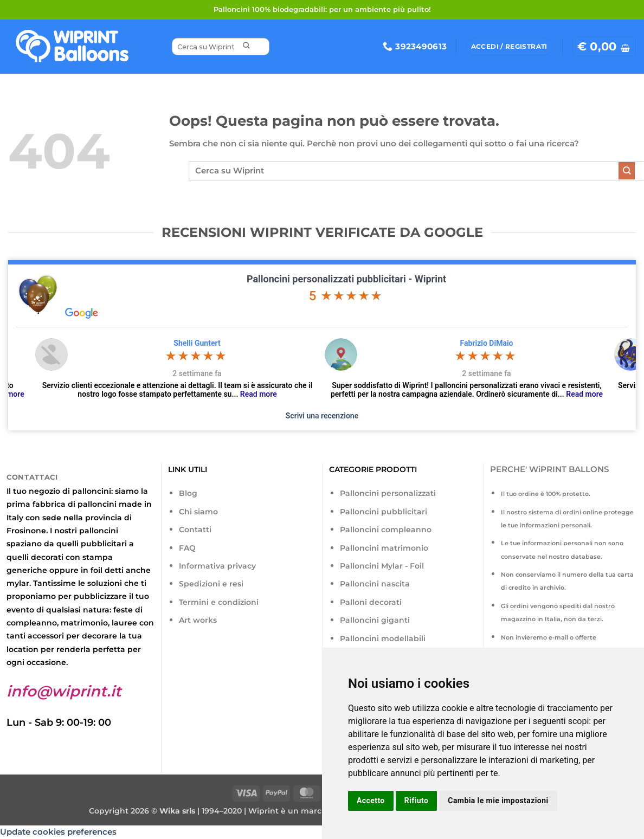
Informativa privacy (217, 566)
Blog (188, 493)
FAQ (187, 548)
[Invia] (246, 47)
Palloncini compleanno (386, 530)
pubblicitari (104, 544)
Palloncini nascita (375, 584)
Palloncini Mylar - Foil (382, 566)
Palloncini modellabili (383, 638)
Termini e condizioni (219, 602)
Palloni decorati (371, 602)
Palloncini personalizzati (388, 493)
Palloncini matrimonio (384, 548)
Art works (198, 620)
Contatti (195, 530)
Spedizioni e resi (211, 584)
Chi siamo (198, 512)
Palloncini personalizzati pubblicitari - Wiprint (346, 279)
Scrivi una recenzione (322, 416)
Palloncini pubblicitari (384, 512)
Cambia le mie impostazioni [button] (498, 801)
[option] (312, 368)
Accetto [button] (371, 801)
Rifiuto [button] (417, 801)
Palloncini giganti (375, 620)
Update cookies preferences (58, 832)
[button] (604, 47)
